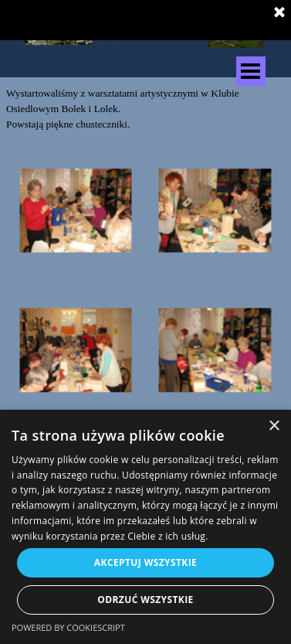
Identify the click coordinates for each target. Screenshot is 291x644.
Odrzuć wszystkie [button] (145, 600)
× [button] (274, 426)
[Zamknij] (279, 13)
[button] (76, 211)
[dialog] (145, 527)
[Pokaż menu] (251, 71)
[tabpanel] (145, 109)
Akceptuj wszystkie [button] (145, 562)
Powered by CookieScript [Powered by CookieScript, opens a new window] (68, 627)
